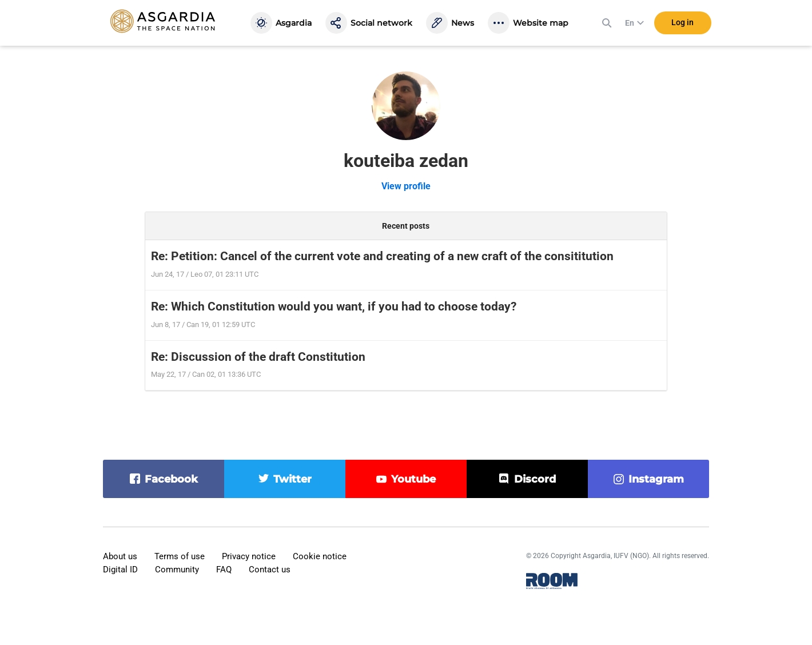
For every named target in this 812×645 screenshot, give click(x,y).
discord (535, 479)
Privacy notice (249, 556)
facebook (171, 479)
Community (177, 570)
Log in (682, 22)
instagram (656, 479)
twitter (292, 479)
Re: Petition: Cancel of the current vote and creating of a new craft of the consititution (382, 256)
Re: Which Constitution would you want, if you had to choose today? (334, 306)
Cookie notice (320, 556)
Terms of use (180, 556)
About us (120, 556)
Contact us (270, 570)
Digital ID (120, 570)
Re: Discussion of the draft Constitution (258, 357)
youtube (413, 479)
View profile (406, 186)
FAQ (224, 570)
